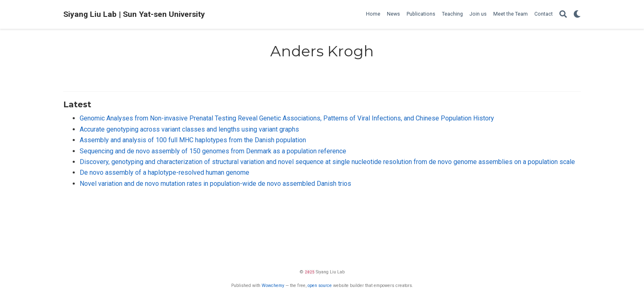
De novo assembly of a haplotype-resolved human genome (164, 172)
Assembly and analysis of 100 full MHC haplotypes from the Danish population (193, 140)
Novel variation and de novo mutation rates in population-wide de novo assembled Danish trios (215, 184)
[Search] (563, 15)
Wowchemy (273, 286)
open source (320, 286)
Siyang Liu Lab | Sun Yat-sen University (134, 14)
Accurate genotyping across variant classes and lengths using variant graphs (189, 129)
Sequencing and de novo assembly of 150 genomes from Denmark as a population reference (213, 151)
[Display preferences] (577, 15)
